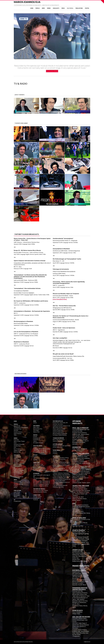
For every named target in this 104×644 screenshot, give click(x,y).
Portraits (35, 437)
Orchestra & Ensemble (19, 444)
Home (32, 8)
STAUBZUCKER (17, 501)
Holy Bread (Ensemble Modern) (41, 490)
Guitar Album (17, 492)
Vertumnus (16, 475)
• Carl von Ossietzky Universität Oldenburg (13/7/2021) (60, 486)
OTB (34, 458)
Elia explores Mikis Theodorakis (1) (42, 481)
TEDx (15, 435)
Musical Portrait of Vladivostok (60, 433)
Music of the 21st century (59, 440)
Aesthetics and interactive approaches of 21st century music (62, 446)
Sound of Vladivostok (19, 470)
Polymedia (16, 440)
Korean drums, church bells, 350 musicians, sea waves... (60, 423)
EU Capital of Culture (38, 443)
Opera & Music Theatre (19, 441)
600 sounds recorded (58, 427)
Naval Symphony (18, 466)
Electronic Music (18, 464)
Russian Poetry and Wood (39, 467)
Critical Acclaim (17, 481)
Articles (16, 487)
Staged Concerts (18, 450)
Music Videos (36, 427)
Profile (38, 8)
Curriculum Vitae (18, 429)
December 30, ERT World (79, 585)
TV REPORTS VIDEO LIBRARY (21, 123)
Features (16, 486)
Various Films (36, 432)
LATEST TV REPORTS (19, 95)
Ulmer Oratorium (18, 474)
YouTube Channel (37, 497)
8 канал (35, 460)
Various (35, 441)
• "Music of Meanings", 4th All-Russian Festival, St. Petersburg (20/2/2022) (61, 477)
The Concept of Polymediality (21, 427)
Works (49, 8)
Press (63, 8)
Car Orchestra (17, 460)
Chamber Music (17, 446)
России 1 (36, 457)
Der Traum (16, 461)
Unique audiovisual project (59, 429)
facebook (55, 452)
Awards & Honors (18, 432)
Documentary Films (38, 429)
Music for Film (17, 452)
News (43, 8)
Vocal (15, 443)
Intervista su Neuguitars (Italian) (41, 486)
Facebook (36, 500)
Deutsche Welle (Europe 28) (40, 452)
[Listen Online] (56, 299)
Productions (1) (37, 438)
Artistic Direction (18, 434)
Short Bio (16, 430)
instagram (55, 453)
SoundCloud (36, 498)
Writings (16, 497)
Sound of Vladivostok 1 (58, 430)
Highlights (56, 8)
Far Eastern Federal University (60, 435)
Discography (17, 494)
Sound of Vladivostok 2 (58, 432)
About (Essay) (17, 426)
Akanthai (16, 458)
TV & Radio (36, 430)
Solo (15, 447)
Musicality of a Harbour (39, 466)
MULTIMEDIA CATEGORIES (20, 374)
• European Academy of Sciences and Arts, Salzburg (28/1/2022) (62, 480)
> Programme (76, 636)
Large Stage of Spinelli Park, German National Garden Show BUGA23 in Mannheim (81, 626)
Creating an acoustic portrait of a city (61, 426)
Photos (87, 8)
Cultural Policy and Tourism (40, 450)
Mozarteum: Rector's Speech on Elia (42, 449)
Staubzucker (17, 472)
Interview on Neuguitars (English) (41, 484)
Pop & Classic (17, 449)
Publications (79, 8)
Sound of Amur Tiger (38, 464)
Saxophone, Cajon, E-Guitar (40, 469)
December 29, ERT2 (78, 583)
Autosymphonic (17, 457)
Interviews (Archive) (18, 484)
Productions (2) (37, 440)
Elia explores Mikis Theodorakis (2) (42, 483)
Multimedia (70, 8)
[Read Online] (63, 299)
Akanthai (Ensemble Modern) (40, 492)
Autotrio (35, 447)
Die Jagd (16, 463)
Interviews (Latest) (18, 483)
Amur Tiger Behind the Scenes (40, 470)
